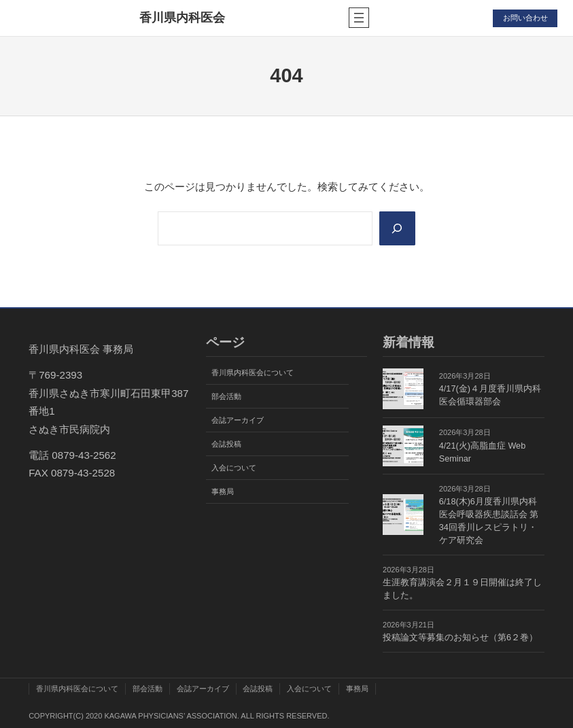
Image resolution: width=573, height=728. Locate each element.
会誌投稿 (226, 444)
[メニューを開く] (359, 18)
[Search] (397, 228)
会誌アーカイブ (238, 420)
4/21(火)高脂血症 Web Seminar (482, 452)
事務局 (223, 491)
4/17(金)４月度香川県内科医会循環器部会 (490, 395)
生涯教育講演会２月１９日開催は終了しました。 (462, 589)
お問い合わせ (525, 18)
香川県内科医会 (182, 18)
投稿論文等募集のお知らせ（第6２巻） (460, 638)
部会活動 (226, 396)
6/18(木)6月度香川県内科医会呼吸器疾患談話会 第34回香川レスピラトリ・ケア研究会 (489, 521)
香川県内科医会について (253, 372)
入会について (234, 468)
